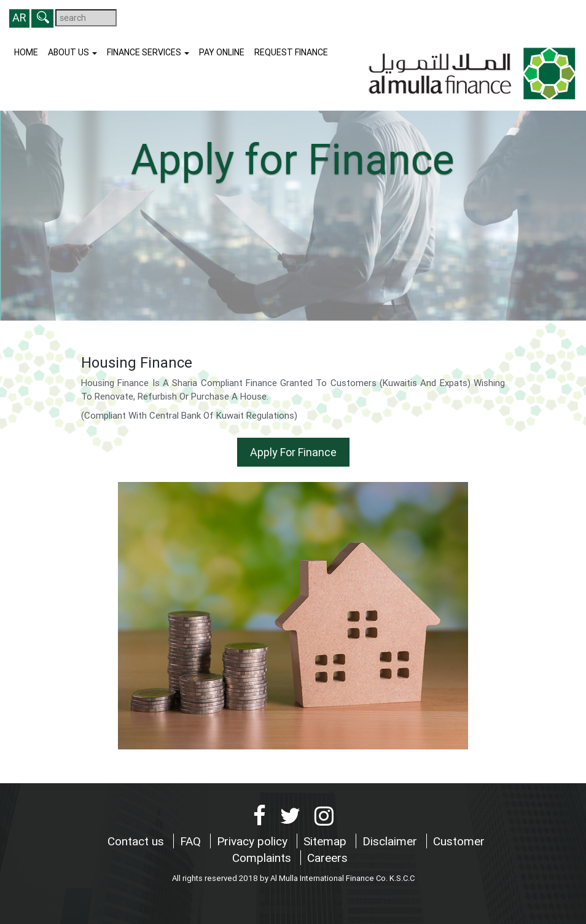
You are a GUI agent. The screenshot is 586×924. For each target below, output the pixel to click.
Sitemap (326, 841)
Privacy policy (254, 841)
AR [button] (19, 18)
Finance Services (148, 52)
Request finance (291, 52)
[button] (42, 18)
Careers (327, 858)
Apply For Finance (293, 452)
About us (72, 52)
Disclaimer (391, 841)
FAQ (192, 841)
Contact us (137, 841)
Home (26, 52)
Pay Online (222, 52)
